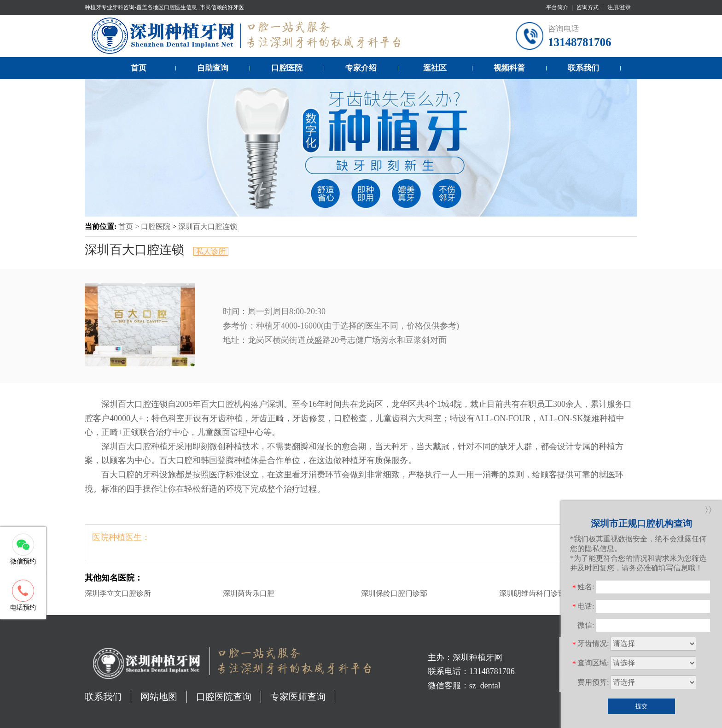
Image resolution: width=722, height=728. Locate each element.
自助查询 (213, 68)
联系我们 (583, 68)
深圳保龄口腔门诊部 (394, 593)
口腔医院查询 (224, 697)
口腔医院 (287, 68)
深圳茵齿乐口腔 (249, 593)
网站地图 (159, 697)
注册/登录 (619, 7)
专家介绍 (361, 68)
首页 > (130, 226)
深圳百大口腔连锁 (208, 226)
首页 (139, 68)
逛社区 (435, 68)
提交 (641, 706)
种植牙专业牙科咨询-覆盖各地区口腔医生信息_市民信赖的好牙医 (164, 7)
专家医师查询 (298, 697)
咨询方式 (588, 7)
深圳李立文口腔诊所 (118, 593)
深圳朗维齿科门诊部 (532, 593)
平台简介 (557, 7)
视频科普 (509, 68)
